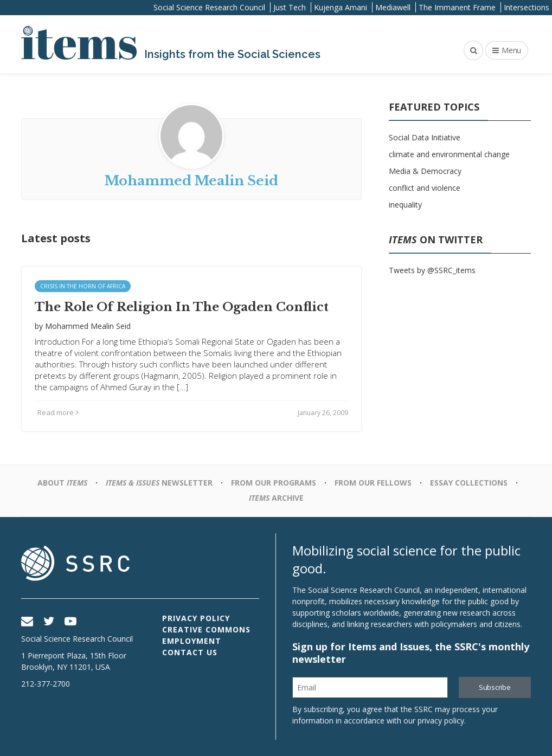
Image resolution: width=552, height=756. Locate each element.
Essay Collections (469, 483)
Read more (58, 412)
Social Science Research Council (209, 7)
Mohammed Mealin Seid (88, 326)
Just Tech (290, 7)
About (62, 483)
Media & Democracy (425, 171)
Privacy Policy (196, 618)
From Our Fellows (373, 483)
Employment (192, 641)
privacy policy (441, 721)
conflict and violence (425, 188)
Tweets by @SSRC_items (432, 270)
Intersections (527, 7)
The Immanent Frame (457, 7)
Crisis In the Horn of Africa (83, 286)
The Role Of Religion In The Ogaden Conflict (182, 307)
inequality (405, 205)
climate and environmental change (449, 154)
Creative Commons (206, 629)
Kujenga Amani (341, 7)
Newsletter (159, 483)
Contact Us (190, 652)
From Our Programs (274, 483)
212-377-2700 (46, 684)
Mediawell (393, 7)
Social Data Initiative (425, 137)
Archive (276, 498)
